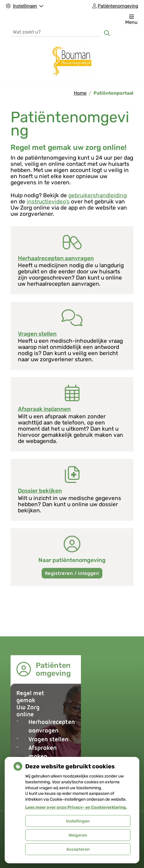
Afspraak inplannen (44, 409)
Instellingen (78, 821)
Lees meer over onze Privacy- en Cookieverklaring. (76, 807)
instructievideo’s (48, 201)
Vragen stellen (37, 334)
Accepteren (78, 849)
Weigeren (78, 835)
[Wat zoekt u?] (55, 32)
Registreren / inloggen (72, 573)
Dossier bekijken (40, 491)
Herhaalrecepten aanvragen (56, 258)
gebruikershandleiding (98, 195)
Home (80, 93)
